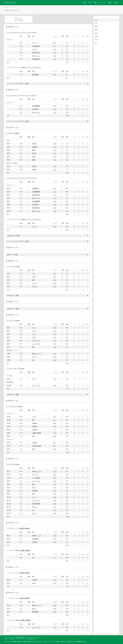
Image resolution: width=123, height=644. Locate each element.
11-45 (55, 157)
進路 (95, 3)
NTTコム (35, 286)
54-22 (55, 436)
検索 (110, 3)
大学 (90, 3)
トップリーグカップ (13, 369)
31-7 (54, 430)
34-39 (55, 328)
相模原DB (35, 147)
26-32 (55, 208)
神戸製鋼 (35, 491)
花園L (34, 150)
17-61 (55, 109)
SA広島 (16, 133)
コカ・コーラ (36, 344)
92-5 (54, 443)
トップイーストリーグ (13, 33)
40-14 (55, 357)
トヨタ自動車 (36, 478)
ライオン (35, 43)
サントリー (35, 475)
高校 (85, 3)
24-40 (55, 385)
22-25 (55, 205)
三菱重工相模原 (37, 433)
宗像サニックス (37, 354)
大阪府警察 (35, 539)
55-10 (55, 449)
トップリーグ (10, 266)
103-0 (55, 423)
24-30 (55, 166)
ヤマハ (34, 334)
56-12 (55, 49)
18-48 (55, 536)
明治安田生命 (36, 53)
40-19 (55, 227)
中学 (96, 40)
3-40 (54, 507)
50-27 (55, 433)
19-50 (55, 150)
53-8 (54, 446)
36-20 (55, 494)
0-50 (54, 475)
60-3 (54, 420)
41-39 (55, 43)
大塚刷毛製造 (36, 46)
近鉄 (33, 494)
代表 (96, 30)
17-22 (55, 627)
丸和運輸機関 (36, 106)
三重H (34, 157)
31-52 (55, 379)
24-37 (55, 491)
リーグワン (102, 3)
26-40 (55, 106)
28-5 (54, 274)
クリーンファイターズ (29, 33)
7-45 (54, 192)
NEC (33, 360)
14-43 (55, 144)
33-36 (55, 56)
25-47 (55, 488)
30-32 (55, 478)
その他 (116, 3)
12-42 (55, 481)
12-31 (55, 484)
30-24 (55, 360)
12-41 (55, 341)
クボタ (34, 277)
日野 (33, 436)
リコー (34, 274)
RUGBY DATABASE (10, 3)
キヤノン (35, 283)
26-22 (55, 211)
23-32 (55, 280)
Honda (17, 266)
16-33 (55, 583)
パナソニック (36, 341)
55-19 (55, 59)
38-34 (55, 354)
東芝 (33, 280)
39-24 (55, 283)
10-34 (55, 497)
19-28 (55, 609)
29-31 (55, 337)
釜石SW (34, 153)
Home (6, 7)
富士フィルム (36, 56)
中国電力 (35, 423)
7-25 (54, 195)
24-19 (55, 53)
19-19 (55, 331)
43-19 (55, 542)
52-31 (55, 344)
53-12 (55, 417)
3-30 (54, 153)
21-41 (55, 510)
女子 (96, 43)
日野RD (34, 144)
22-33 (55, 471)
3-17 (54, 558)
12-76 (55, 160)
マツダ (34, 417)
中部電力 (35, 426)
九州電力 (35, 430)
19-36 (55, 201)
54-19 (55, 539)
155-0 (55, 426)
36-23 (55, 580)
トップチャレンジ (12, 406)
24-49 (55, 504)
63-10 (55, 612)
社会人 (97, 37)
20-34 (55, 605)
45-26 (55, 347)
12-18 (55, 198)
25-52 (55, 147)
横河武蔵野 (35, 75)
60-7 (54, 46)
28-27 (55, 75)
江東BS (34, 166)
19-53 (55, 170)
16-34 (55, 334)
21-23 (55, 277)
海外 (96, 33)
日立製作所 (35, 109)
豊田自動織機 (36, 504)
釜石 (33, 420)
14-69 (55, 500)
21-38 (55, 188)
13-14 (55, 286)
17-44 (55, 112)
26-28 (55, 513)
